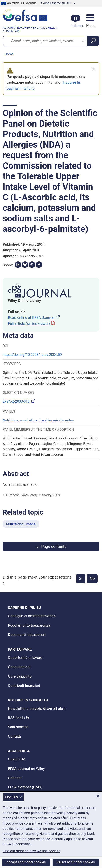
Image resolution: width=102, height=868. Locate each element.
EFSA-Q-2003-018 (19, 401)
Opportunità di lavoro (25, 658)
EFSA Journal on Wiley (26, 769)
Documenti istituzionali (27, 635)
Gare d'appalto (20, 676)
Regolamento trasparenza (29, 625)
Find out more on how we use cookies (32, 851)
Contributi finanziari (24, 685)
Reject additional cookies (76, 862)
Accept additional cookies (26, 862)
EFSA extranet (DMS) (25, 787)
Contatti (14, 736)
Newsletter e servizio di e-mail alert (37, 708)
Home (9, 54)
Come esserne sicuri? (56, 3)
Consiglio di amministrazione (32, 616)
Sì (81, 578)
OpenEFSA (17, 759)
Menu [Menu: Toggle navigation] (90, 25)
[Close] (94, 69)
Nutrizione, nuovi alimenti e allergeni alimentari (38, 420)
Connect (15, 778)
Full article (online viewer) (32, 323)
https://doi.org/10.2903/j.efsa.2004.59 (32, 355)
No (92, 578)
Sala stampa (18, 727)
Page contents (51, 546)
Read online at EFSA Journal (34, 317)
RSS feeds (16, 718)
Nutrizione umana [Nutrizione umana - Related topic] (21, 524)
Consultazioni (19, 667)
